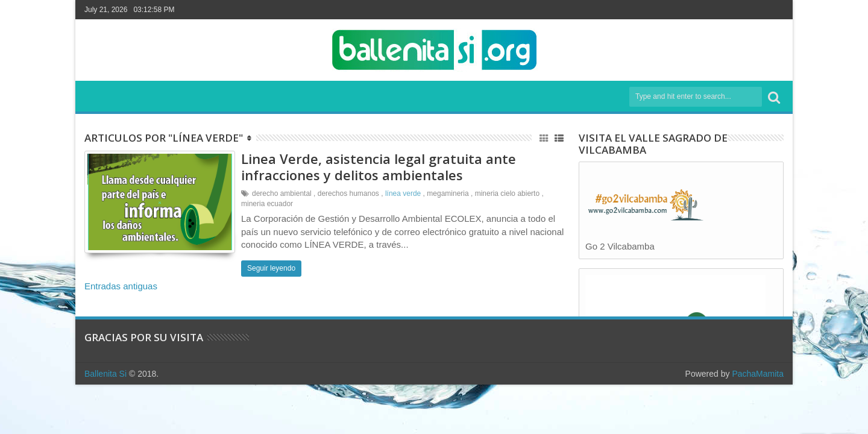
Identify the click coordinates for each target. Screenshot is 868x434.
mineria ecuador (267, 204)
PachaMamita (758, 374)
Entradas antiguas (121, 286)
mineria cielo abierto (507, 193)
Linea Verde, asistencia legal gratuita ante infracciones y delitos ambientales (379, 166)
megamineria (448, 193)
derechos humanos (348, 193)
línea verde (403, 193)
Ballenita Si (105, 374)
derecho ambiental (282, 193)
